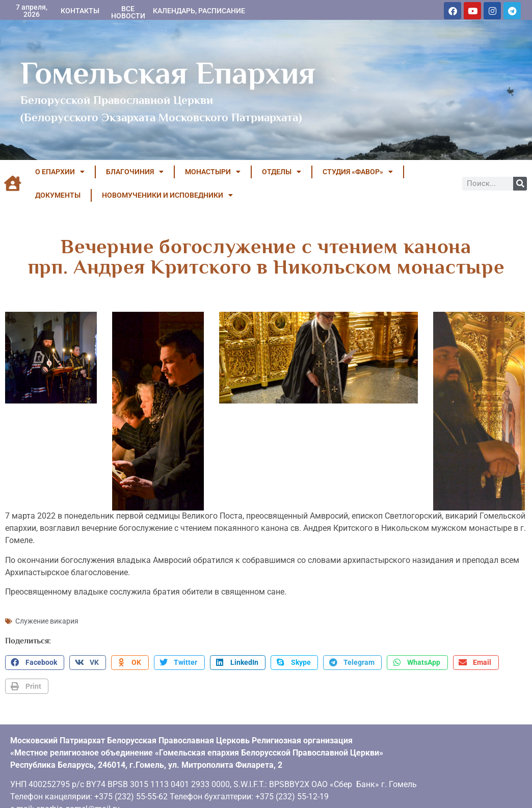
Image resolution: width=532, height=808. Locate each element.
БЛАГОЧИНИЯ (135, 172)
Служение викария (47, 617)
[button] (35, 659)
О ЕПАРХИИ (60, 172)
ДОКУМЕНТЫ (58, 195)
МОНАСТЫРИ (213, 172)
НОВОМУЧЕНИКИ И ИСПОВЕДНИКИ (167, 195)
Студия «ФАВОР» (358, 172)
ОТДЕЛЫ (282, 172)
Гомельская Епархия (168, 73)
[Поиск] (520, 184)
